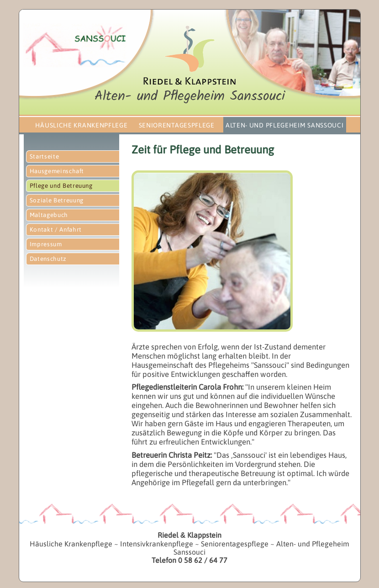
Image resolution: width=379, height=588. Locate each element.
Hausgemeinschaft (57, 171)
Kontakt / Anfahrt (56, 230)
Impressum (46, 244)
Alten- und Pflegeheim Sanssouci (285, 125)
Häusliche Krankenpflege (81, 125)
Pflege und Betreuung (61, 186)
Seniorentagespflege (177, 125)
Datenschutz (48, 259)
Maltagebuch (49, 215)
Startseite (45, 156)
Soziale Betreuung (57, 200)
